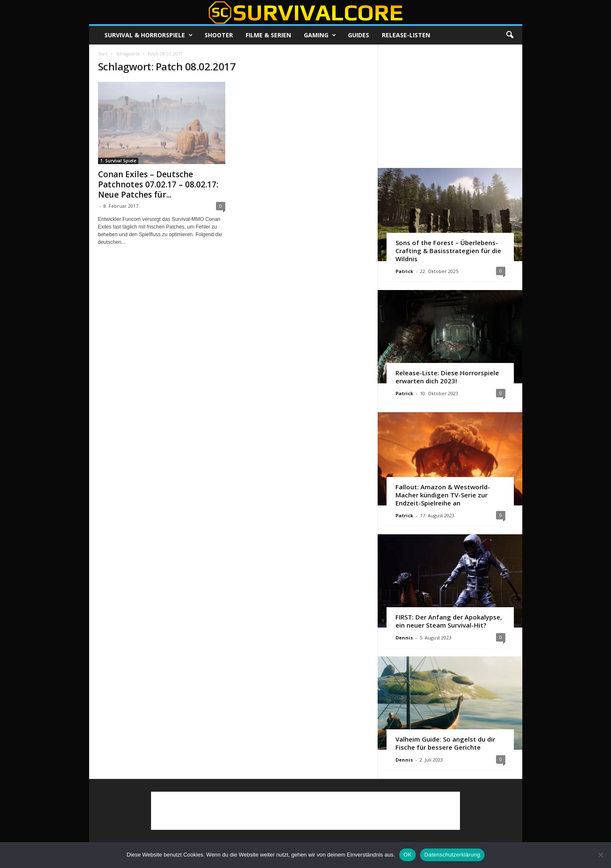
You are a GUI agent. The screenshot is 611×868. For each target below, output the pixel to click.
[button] (510, 35)
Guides (359, 35)
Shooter (219, 35)
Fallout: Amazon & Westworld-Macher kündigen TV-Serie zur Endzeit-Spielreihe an (443, 495)
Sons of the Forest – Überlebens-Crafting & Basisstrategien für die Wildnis (448, 251)
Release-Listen (406, 35)
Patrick (404, 271)
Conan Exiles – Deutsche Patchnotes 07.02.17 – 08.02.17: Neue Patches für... (158, 184)
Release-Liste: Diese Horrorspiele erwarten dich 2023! (447, 377)
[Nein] (600, 855)
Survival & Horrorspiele (149, 35)
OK (408, 855)
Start (103, 54)
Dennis (404, 638)
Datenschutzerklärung (452, 855)
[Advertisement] (450, 106)
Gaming (320, 35)
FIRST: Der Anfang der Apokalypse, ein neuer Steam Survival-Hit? (449, 621)
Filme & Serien (268, 35)
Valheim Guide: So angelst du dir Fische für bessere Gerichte (445, 743)
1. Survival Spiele (118, 161)
